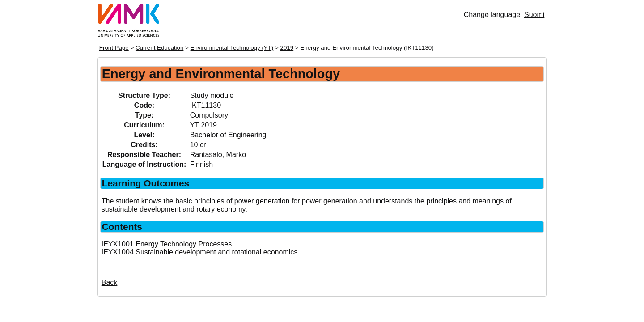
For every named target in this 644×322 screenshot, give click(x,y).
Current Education (159, 48)
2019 (287, 48)
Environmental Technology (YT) (232, 48)
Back (110, 282)
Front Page (114, 48)
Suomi (534, 15)
